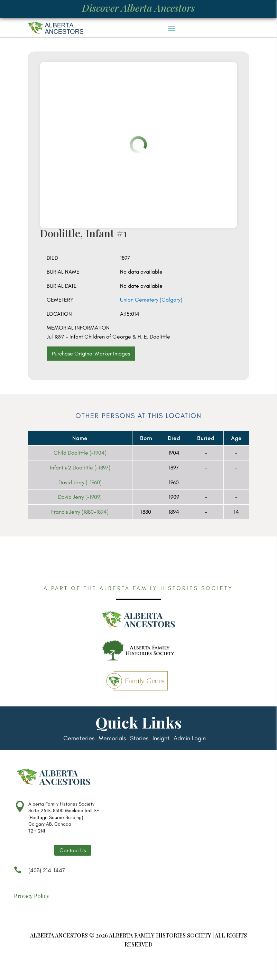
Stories (139, 739)
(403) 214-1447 (39, 874)
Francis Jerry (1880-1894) (80, 512)
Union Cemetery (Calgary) (151, 300)
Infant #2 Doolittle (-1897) (80, 468)
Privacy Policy (31, 896)
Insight (161, 739)
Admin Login (190, 739)
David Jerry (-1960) (80, 482)
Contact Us (73, 850)
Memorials (112, 739)
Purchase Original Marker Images (91, 354)
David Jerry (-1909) (80, 497)
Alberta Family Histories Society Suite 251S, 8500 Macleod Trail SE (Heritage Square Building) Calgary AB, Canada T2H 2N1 (64, 817)
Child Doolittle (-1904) (80, 453)
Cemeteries (79, 739)
